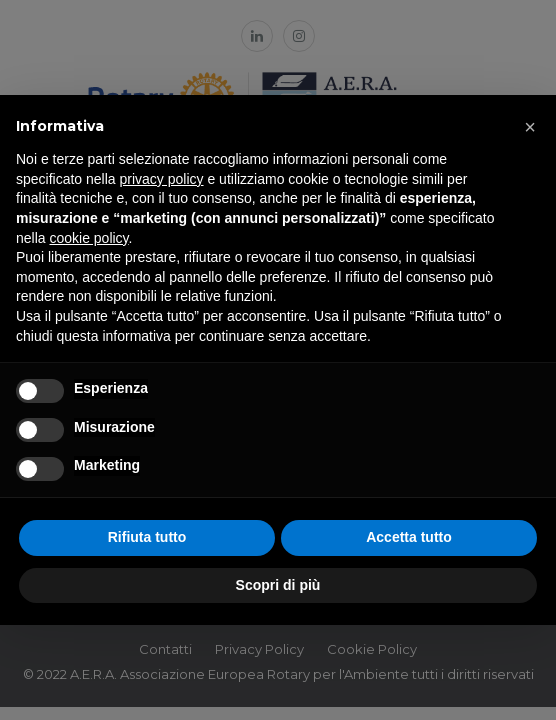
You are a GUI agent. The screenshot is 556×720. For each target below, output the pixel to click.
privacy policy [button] (162, 179)
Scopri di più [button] (278, 585)
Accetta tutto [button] (409, 537)
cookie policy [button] (88, 238)
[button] (530, 127)
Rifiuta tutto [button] (147, 537)
